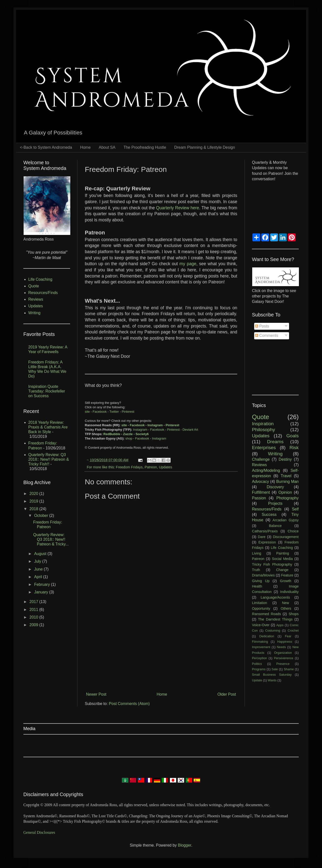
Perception (259, 658)
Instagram (155, 425)
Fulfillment (261, 492)
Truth (256, 570)
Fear (288, 636)
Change (282, 570)
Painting (283, 553)
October (42, 516)
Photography (287, 498)
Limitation (260, 603)
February (43, 584)
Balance (275, 526)
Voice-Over (261, 625)
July (38, 561)
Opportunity (261, 608)
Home (85, 147)
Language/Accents (275, 597)
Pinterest (128, 412)
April (39, 577)
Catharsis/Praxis (265, 531)
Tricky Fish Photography (272, 564)
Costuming (273, 631)
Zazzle (128, 434)
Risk (294, 448)
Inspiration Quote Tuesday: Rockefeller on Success (47, 391)
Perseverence (284, 658)
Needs (281, 647)
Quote (34, 286)
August (41, 554)
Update (257, 680)
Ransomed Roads (266, 614)
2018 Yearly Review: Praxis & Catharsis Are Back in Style (48, 427)
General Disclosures (39, 832)
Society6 (142, 434)
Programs (259, 669)
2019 (34, 501)
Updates (166, 467)
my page (188, 264)
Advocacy (260, 482)
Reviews (36, 299)
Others (286, 608)
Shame (289, 669)
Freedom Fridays (129, 467)
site (87, 412)
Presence (283, 664)
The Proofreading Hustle (145, 147)
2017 (34, 602)
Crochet (293, 631)
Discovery (275, 487)
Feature (287, 575)
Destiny (285, 459)
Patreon (151, 467)
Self (295, 509)
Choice (293, 531)
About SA (107, 147)
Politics (257, 664)
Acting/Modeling (266, 470)
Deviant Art (190, 430)
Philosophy (263, 430)
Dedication (267, 636)
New (285, 603)
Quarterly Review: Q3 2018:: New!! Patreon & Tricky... (51, 539)
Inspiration (263, 424)
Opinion (285, 492)
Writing (34, 313)
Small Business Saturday (272, 675)
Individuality (289, 592)
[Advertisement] (161, 649)
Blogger (184, 845)
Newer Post (96, 694)
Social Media (282, 559)
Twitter (114, 412)
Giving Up (261, 581)
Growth (286, 581)
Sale (275, 669)
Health (257, 586)
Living (257, 553)
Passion (259, 498)
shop (129, 438)
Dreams (275, 442)
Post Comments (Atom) (129, 704)
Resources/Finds (43, 293)
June (39, 569)
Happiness (285, 642)
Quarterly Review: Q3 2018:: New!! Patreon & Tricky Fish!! (49, 459)
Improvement (261, 647)
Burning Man (287, 482)
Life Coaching (40, 279)
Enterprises (264, 448)
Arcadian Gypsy (286, 520)
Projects (275, 503)
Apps (280, 625)
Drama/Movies (263, 575)
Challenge (261, 459)
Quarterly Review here (178, 208)
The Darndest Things (275, 619)
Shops (294, 614)
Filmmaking (260, 642)
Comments (267, 336)
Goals (293, 436)
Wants (272, 680)
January (42, 592)
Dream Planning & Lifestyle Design (205, 147)
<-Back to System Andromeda (46, 147)
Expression (267, 542)
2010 (34, 617)
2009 (34, 625)
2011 (34, 610)
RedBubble (112, 434)
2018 (34, 509)
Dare (262, 537)
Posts (262, 326)
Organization (283, 653)
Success (269, 515)
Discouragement (286, 537)
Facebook (100, 412)
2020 (34, 494)
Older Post (227, 694)
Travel (286, 476)
